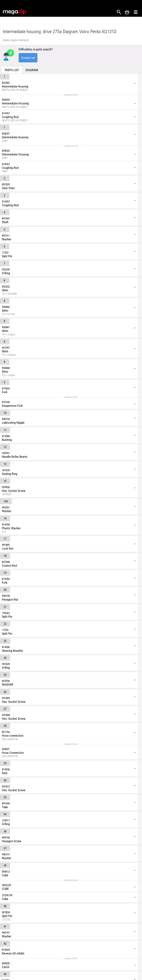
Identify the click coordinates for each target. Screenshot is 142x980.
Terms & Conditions (90, 962)
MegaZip (15, 12)
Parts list (12, 70)
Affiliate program (119, 962)
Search (119, 12)
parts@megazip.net (34, 937)
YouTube (19, 950)
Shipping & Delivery (90, 949)
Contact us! (28, 58)
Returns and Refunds (91, 969)
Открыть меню (136, 12)
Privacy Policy (118, 956)
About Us (84, 956)
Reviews (114, 949)
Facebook (6, 950)
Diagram (32, 70)
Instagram (13, 950)
